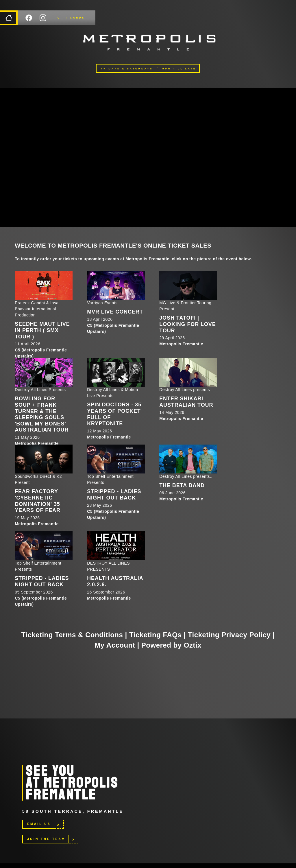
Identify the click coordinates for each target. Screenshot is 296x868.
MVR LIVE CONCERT (115, 312)
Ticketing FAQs (155, 635)
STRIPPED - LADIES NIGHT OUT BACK (114, 495)
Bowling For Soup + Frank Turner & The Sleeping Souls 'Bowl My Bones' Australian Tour (42, 414)
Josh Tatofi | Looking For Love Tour (187, 324)
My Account (115, 645)
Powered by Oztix (171, 645)
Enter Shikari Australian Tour (186, 402)
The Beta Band (182, 485)
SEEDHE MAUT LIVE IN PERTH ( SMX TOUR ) (42, 330)
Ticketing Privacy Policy (229, 635)
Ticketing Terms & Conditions (72, 635)
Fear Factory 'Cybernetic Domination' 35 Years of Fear (38, 501)
